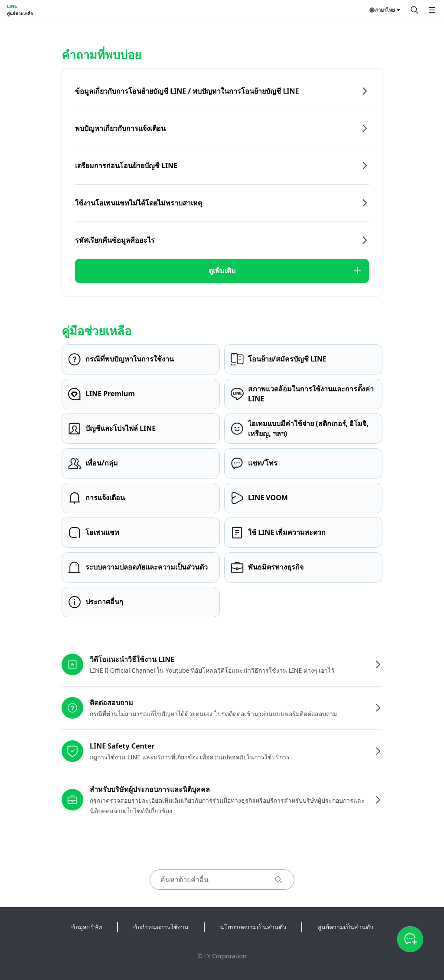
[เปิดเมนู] (432, 10)
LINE (12, 6)
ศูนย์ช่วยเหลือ (20, 13)
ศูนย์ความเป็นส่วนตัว (345, 927)
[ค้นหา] (415, 10)
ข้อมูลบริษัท (87, 927)
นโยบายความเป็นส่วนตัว (253, 927)
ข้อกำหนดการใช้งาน (161, 927)
